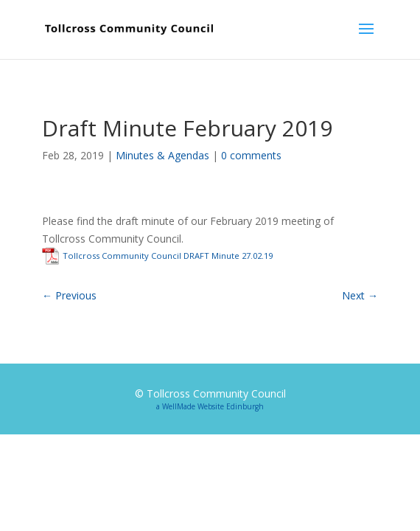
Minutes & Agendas (162, 155)
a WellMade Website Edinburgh (210, 406)
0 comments (251, 155)
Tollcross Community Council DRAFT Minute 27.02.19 (168, 256)
